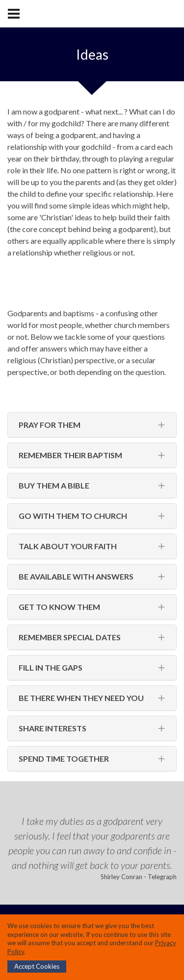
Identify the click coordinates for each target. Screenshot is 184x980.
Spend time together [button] (64, 758)
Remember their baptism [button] (70, 455)
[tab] (92, 425)
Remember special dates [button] (70, 637)
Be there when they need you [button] (81, 698)
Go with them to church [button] (73, 516)
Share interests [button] (53, 728)
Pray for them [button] (50, 425)
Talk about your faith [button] (68, 546)
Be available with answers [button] (76, 576)
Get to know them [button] (59, 607)
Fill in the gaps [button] (51, 667)
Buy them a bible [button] (54, 485)
